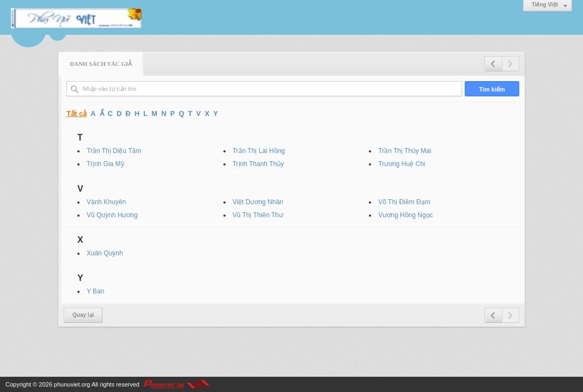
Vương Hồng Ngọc (405, 215)
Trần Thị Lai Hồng (259, 151)
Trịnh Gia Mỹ (105, 164)
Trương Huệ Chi (402, 164)
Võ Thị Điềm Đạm (404, 202)
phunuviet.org (72, 384)
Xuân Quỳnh (105, 253)
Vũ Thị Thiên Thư (258, 215)
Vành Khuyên (106, 202)
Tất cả (77, 114)
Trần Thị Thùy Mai (405, 151)
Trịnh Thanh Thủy (259, 164)
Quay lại (83, 315)
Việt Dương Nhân (258, 202)
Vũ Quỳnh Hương (112, 215)
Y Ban (95, 291)
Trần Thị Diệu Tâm (114, 151)
